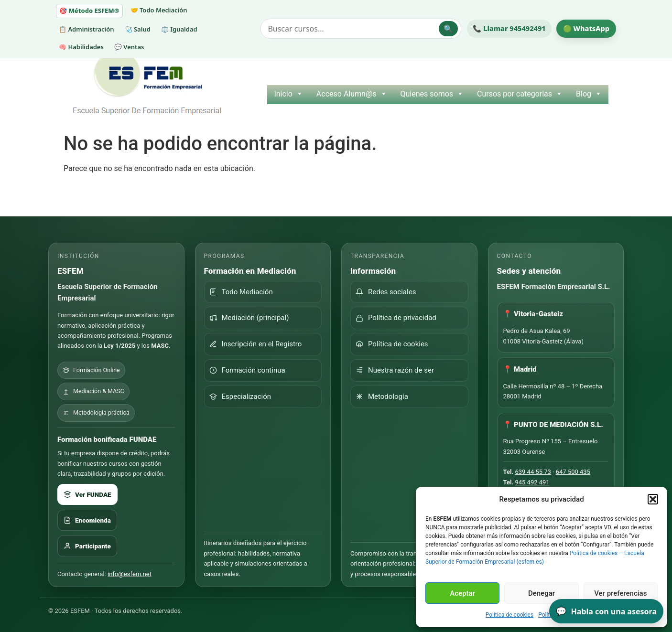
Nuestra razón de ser (395, 370)
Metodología (382, 396)
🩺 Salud (138, 29)
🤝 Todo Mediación (159, 10)
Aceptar (462, 593)
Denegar (542, 593)
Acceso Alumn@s (352, 94)
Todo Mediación (241, 292)
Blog (589, 94)
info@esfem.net (130, 574)
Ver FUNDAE (87, 494)
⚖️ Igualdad (179, 29)
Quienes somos (432, 94)
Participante (87, 546)
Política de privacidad (396, 318)
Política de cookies (510, 615)
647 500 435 (573, 472)
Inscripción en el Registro (256, 344)
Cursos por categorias (520, 94)
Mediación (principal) (249, 318)
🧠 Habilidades (81, 47)
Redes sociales (386, 292)
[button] (653, 499)
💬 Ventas (129, 47)
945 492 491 (532, 482)
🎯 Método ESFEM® (89, 11)
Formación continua (247, 370)
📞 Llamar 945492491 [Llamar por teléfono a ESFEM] (509, 28)
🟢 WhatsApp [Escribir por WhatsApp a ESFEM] (586, 28)
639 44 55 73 (533, 472)
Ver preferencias (620, 593)
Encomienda (87, 520)
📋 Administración (87, 29)
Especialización (240, 396)
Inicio (288, 94)
